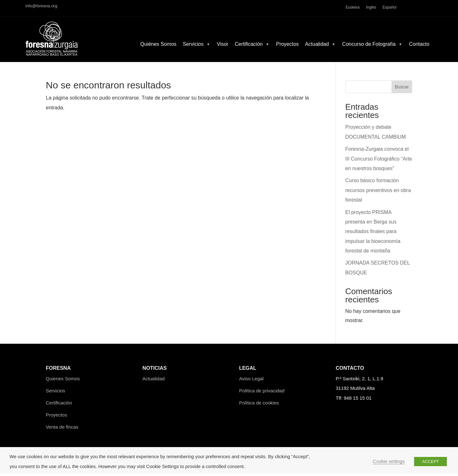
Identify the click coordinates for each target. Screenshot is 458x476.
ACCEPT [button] (430, 462)
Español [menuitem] (389, 7)
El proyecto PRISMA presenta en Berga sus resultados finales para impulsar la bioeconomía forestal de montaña (373, 234)
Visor (223, 50)
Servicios (197, 50)
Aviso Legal (251, 381)
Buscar (402, 89)
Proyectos (287, 50)
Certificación (252, 50)
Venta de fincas (62, 429)
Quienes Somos (63, 381)
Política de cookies (259, 405)
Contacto (419, 50)
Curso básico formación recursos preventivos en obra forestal (378, 193)
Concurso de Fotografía (372, 50)
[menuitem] (353, 8)
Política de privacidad (262, 393)
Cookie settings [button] (389, 461)
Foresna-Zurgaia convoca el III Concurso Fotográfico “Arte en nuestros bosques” (379, 161)
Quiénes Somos (158, 50)
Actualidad (320, 50)
